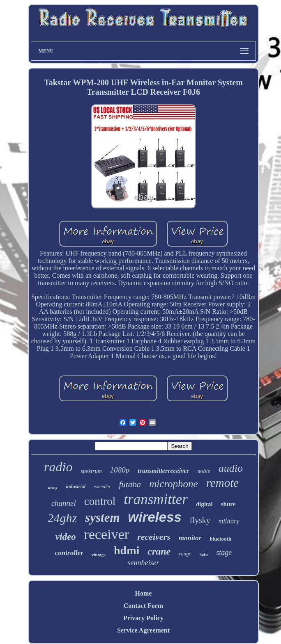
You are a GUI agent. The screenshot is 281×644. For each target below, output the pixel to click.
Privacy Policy (143, 618)
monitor (190, 538)
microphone (174, 484)
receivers (154, 537)
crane (159, 551)
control (100, 501)
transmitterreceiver (163, 471)
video (66, 537)
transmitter (156, 499)
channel (64, 503)
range (185, 554)
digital (204, 504)
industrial (76, 486)
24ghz (62, 518)
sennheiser (144, 563)
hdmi (127, 550)
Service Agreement (143, 630)
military (229, 521)
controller (69, 553)
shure (228, 504)
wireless (155, 517)
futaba (130, 484)
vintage (99, 555)
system (102, 517)
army (53, 487)
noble (204, 471)
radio (58, 467)
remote (222, 483)
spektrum (91, 471)
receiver (107, 534)
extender (102, 486)
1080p (120, 470)
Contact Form (143, 606)
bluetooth (220, 539)
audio (231, 468)
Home (144, 593)
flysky (200, 520)
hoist (204, 555)
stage (224, 553)
